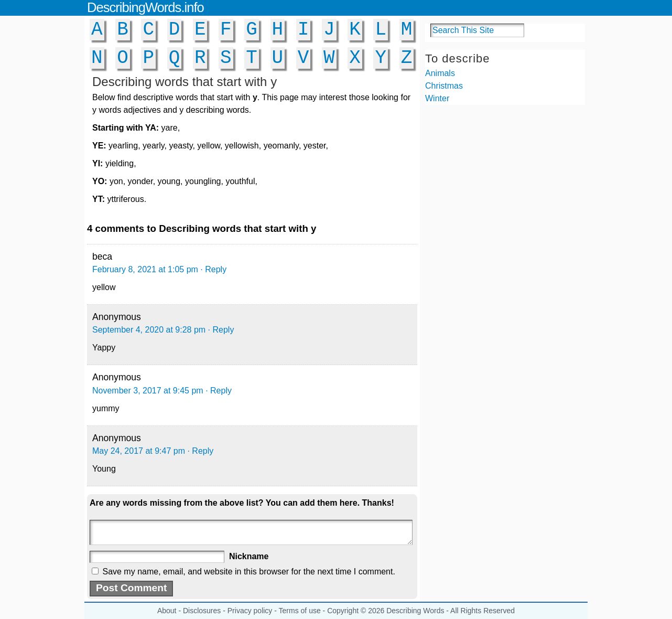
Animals (440, 73)
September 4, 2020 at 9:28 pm (149, 330)
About (167, 611)
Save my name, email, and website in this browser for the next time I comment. (248, 572)
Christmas (444, 86)
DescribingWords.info (145, 7)
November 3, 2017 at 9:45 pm (148, 391)
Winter (437, 98)
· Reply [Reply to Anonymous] (221, 330)
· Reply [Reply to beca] (213, 269)
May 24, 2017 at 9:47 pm (139, 451)
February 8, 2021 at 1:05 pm (145, 269)
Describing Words (415, 611)
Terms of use (300, 611)
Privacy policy (250, 611)
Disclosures (202, 611)
